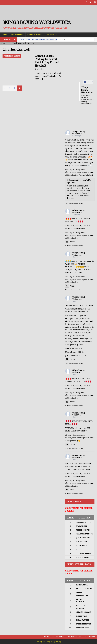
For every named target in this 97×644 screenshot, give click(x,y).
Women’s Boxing (35, 35)
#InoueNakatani (86, 175)
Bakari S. (40, 69)
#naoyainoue (88, 140)
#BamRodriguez (87, 162)
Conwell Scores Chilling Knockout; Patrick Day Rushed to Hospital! (48, 60)
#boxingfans (71, 172)
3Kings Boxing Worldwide (78, 132)
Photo (70, 242)
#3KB (92, 172)
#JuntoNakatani (72, 148)
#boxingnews (79, 169)
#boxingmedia (83, 172)
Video (70, 490)
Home (4, 35)
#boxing (69, 169)
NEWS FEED (5, 43)
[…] (41, 79)
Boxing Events (17, 35)
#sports (76, 339)
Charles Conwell (19, 43)
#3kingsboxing (72, 175)
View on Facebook (71, 203)
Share (81, 203)
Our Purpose (51, 35)
